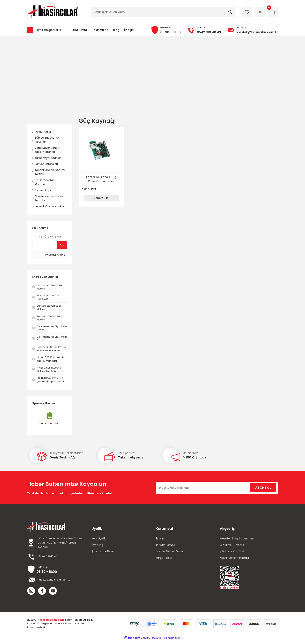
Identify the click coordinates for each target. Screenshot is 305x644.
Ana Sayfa (80, 30)
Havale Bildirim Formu (170, 551)
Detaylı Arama (55, 255)
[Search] (163, 12)
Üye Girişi (97, 545)
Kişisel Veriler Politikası (234, 558)
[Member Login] (260, 12)
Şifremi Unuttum (103, 551)
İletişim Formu (165, 545)
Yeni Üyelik (99, 538)
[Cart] (273, 12)
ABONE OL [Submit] (263, 488)
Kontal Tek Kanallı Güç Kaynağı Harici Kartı (101, 179)
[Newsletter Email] (217, 488)
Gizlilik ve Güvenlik (232, 545)
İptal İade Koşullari (232, 551)
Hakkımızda (100, 30)
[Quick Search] (43, 244)
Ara (62, 245)
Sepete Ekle (101, 198)
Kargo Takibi (164, 558)
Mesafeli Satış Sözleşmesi (237, 538)
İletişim (129, 30)
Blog (116, 30)
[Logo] (53, 12)
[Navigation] (46, 30)
